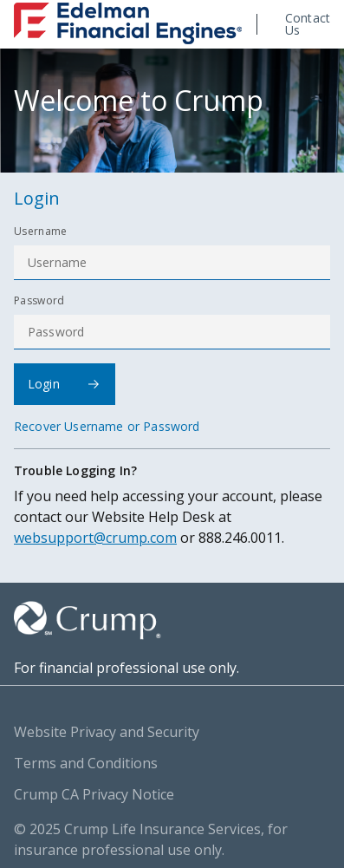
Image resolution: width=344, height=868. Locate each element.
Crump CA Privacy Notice (94, 794)
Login (64, 384)
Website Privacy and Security (107, 732)
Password (39, 301)
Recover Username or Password (107, 427)
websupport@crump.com (95, 538)
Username (41, 232)
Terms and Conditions (86, 763)
